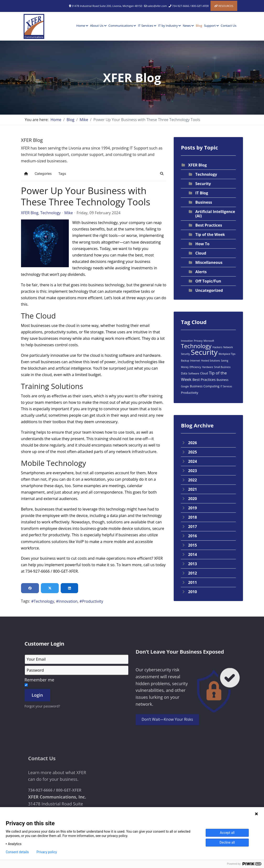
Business (204, 202)
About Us (97, 26)
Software (194, 373)
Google (185, 386)
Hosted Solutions (210, 361)
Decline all (227, 842)
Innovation (68, 601)
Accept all (227, 833)
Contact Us (229, 26)
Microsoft (209, 341)
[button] (162, 174)
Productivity (93, 601)
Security (203, 184)
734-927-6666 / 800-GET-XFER (190, 6)
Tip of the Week (210, 234)
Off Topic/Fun (208, 281)
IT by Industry (168, 26)
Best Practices (209, 225)
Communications (121, 26)
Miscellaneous (209, 262)
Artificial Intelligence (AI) (215, 214)
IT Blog (202, 193)
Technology (51, 213)
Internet (195, 360)
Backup (185, 361)
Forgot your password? (42, 769)
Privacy (198, 341)
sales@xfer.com (157, 6)
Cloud (201, 253)
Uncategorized (209, 290)
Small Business (222, 367)
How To (202, 244)
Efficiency (195, 367)
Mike (69, 213)
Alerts (201, 272)
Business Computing (205, 386)
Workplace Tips (227, 354)
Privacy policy (47, 852)
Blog (199, 26)
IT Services (145, 26)
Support (210, 26)
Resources (226, 6)
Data (184, 373)
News (187, 26)
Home (81, 26)
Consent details (17, 852)
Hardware (208, 367)
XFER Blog (30, 213)
